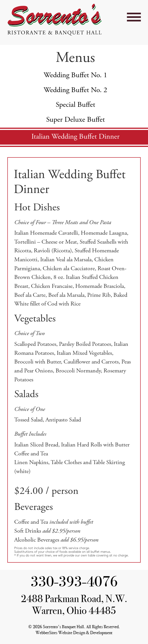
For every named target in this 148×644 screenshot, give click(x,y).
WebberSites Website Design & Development (74, 633)
